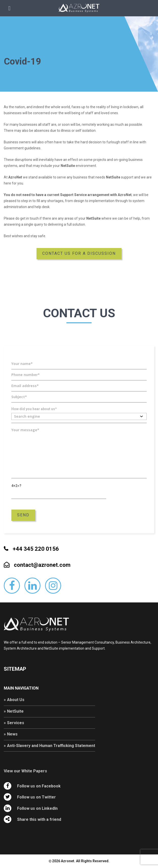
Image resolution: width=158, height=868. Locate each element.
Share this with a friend (39, 819)
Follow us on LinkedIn (37, 808)
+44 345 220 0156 (36, 549)
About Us (16, 700)
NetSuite (15, 711)
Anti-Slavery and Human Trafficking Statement (51, 746)
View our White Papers (25, 771)
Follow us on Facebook (39, 786)
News (12, 734)
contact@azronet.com (42, 565)
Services (16, 723)
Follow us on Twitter (36, 797)
